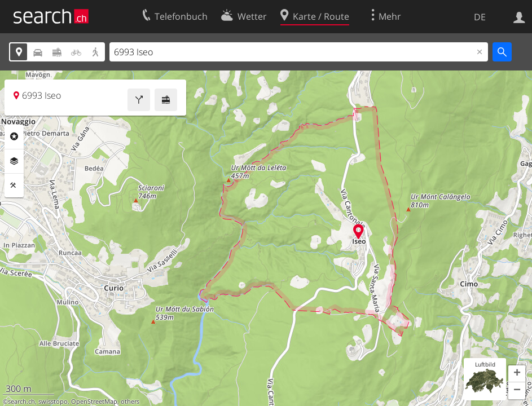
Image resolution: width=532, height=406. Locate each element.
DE (480, 17)
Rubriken (14, 136)
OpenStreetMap (94, 401)
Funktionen (14, 186)
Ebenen (14, 161)
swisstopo (53, 401)
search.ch (21, 401)
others (130, 401)
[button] (517, 374)
